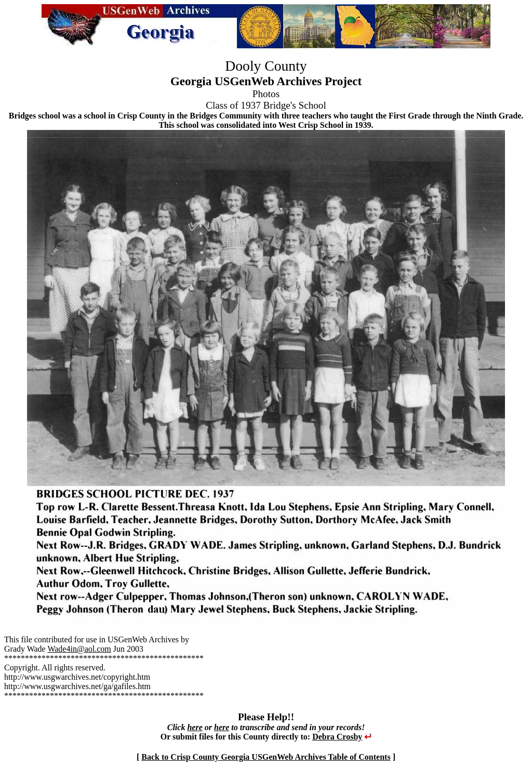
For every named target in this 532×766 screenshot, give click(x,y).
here (195, 727)
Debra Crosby (337, 737)
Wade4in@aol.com (79, 649)
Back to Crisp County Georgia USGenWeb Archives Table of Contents (266, 757)
